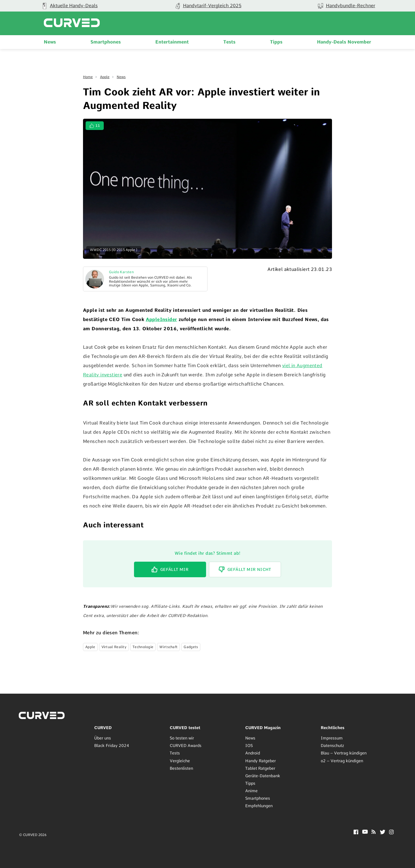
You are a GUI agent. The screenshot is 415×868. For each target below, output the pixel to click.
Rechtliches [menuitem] (333, 728)
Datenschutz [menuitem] (332, 746)
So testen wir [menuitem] (182, 738)
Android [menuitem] (253, 753)
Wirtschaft (168, 647)
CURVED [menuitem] (103, 728)
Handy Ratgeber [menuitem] (261, 761)
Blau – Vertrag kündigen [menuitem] (344, 753)
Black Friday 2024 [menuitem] (112, 746)
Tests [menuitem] (229, 42)
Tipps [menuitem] (276, 42)
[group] (69, 6)
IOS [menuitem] (249, 746)
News (121, 77)
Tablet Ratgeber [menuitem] (260, 768)
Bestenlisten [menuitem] (181, 768)
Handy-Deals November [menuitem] (344, 42)
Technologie (143, 647)
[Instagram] (392, 833)
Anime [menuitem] (251, 791)
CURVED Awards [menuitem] (186, 746)
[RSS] (374, 832)
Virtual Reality (114, 647)
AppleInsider (162, 319)
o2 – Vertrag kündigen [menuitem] (342, 761)
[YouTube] (365, 832)
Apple (105, 77)
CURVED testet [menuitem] (185, 728)
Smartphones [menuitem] (106, 42)
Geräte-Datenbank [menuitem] (263, 776)
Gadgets (191, 647)
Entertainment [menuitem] (172, 42)
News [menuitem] (50, 42)
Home (88, 77)
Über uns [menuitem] (103, 738)
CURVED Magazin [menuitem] (263, 728)
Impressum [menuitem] (332, 738)
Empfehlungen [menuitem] (259, 806)
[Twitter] (383, 833)
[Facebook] (356, 833)
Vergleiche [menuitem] (180, 761)
